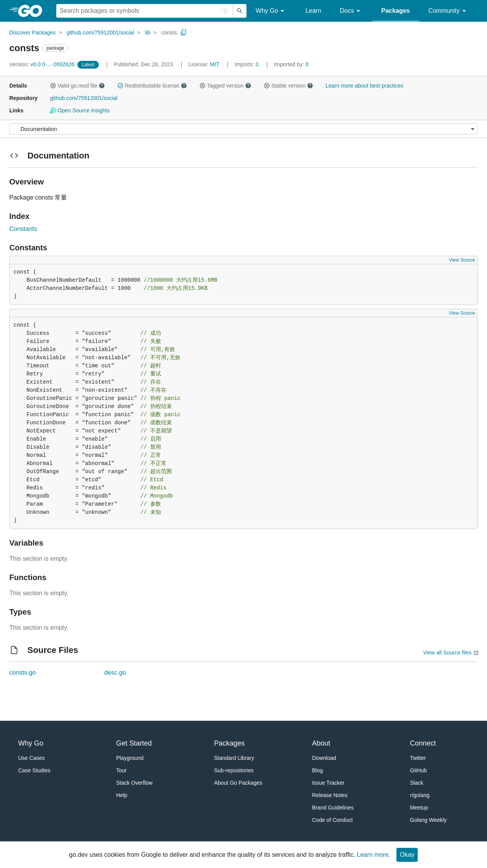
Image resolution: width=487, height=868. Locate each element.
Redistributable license (152, 86)
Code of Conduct (332, 820)
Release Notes (330, 795)
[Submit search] (240, 11)
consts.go (22, 673)
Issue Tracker (328, 783)
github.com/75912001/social (100, 33)
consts (169, 33)
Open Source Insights (80, 110)
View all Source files (447, 653)
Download (324, 758)
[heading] (33, 11)
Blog (317, 770)
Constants (23, 229)
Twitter (418, 758)
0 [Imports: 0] (247, 64)
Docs (351, 11)
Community (448, 11)
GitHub (418, 770)
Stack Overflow (134, 783)
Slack (417, 783)
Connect (423, 743)
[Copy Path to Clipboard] (183, 33)
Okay (407, 855)
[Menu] (243, 129)
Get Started (134, 743)
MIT (214, 64)
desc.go (115, 673)
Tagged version (225, 86)
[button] (53, 86)
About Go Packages (238, 783)
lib (147, 33)
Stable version (288, 86)
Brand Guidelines (333, 808)
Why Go (271, 11)
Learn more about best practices (364, 86)
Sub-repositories (234, 770)
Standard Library (234, 758)
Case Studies (34, 770)
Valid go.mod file (77, 86)
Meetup (419, 808)
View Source (462, 260)
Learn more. (374, 855)
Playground (130, 758)
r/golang (420, 795)
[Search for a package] (145, 11)
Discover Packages (33, 33)
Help (122, 795)
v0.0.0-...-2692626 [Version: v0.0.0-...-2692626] (43, 64)
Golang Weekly (428, 820)
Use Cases (31, 758)
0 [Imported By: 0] (292, 64)
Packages (396, 11)
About (321, 743)
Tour (121, 770)
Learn (313, 11)
